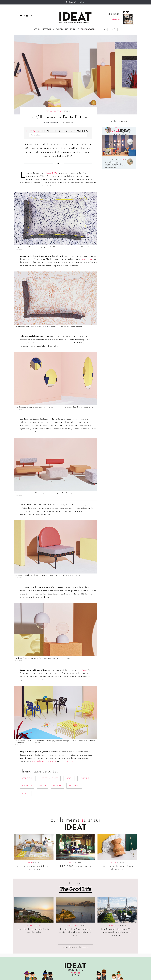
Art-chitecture (18, 945)
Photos (16, 953)
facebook (24, 16)
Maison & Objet (52, 94)
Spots (16, 948)
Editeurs (58, 32)
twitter (21, 16)
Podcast (103, 29)
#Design (69, 699)
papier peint (88, 180)
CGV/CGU (37, 920)
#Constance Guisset (49, 699)
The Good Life (71, 2)
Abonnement (93, 920)
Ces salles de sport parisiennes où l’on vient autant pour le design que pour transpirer (115, 86)
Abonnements (50, 937)
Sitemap (18, 922)
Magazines (49, 940)
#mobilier (57, 707)
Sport (83, 847)
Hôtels (123, 847)
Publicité (70, 920)
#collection (28, 699)
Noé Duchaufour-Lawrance (44, 682)
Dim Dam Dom (82, 945)
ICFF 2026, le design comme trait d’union (113, 64)
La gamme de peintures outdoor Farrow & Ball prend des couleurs (122, 53)
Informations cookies (53, 920)
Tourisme (17, 942)
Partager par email (8, 346)
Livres (47, 942)
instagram (27, 16)
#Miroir (43, 707)
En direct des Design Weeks (57, 52)
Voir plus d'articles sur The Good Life (75, 868)
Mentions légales (23, 920)
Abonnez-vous (76, 904)
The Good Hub (81, 942)
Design (49, 32)
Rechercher (31, 16)
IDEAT (82, 2)
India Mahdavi (66, 682)
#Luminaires (27, 707)
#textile (26, 714)
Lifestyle (17, 937)
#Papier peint (74, 707)
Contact (80, 920)
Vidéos (114, 29)
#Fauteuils (84, 699)
